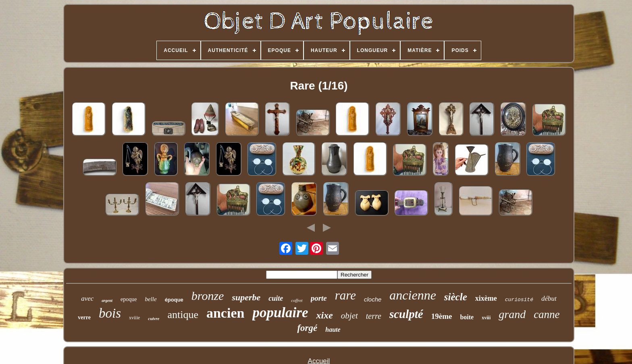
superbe (246, 297)
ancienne (413, 295)
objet (349, 316)
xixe (324, 315)
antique (183, 315)
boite (467, 317)
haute (333, 330)
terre (374, 316)
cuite (276, 298)
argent (107, 301)
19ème (442, 316)
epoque (129, 299)
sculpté (406, 314)
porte (319, 298)
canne (547, 314)
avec (87, 298)
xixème (486, 298)
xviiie (134, 318)
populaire (280, 313)
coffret (297, 300)
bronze (208, 296)
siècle (456, 297)
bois (110, 313)
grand (512, 314)
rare (345, 295)
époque (174, 300)
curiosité (519, 300)
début (549, 298)
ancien (225, 313)
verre (84, 317)
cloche (373, 299)
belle (151, 299)
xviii (486, 318)
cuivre (154, 318)
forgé (307, 328)
